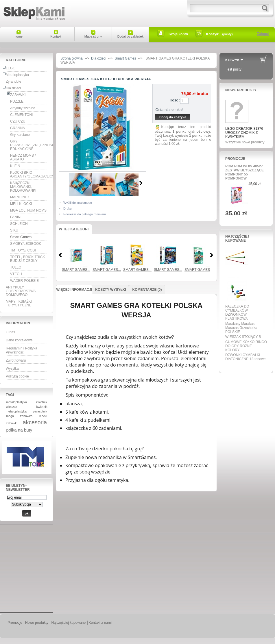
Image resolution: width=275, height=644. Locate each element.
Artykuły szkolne (23, 108)
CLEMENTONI (21, 115)
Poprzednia (60, 255)
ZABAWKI (18, 95)
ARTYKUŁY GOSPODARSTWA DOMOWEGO (21, 291)
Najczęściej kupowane (237, 238)
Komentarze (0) (147, 290)
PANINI (16, 217)
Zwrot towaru (16, 360)
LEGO (11, 68)
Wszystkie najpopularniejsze (244, 366)
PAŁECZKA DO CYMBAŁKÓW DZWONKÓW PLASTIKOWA (237, 312)
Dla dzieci (13, 88)
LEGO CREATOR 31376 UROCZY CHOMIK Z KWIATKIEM (244, 133)
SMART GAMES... (76, 270)
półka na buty (19, 430)
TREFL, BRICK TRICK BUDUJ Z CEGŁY (27, 259)
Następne (141, 183)
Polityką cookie (17, 376)
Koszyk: (213, 34)
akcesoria (35, 422)
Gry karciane (20, 135)
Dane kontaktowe (19, 340)
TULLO (16, 267)
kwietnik (42, 402)
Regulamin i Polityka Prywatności (22, 350)
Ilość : (175, 100)
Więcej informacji (74, 290)
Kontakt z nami (100, 623)
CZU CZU (18, 121)
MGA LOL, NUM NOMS (28, 210)
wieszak (12, 407)
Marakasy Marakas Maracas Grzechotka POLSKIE (241, 328)
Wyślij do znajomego (78, 203)
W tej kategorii (74, 229)
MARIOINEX (20, 197)
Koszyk (232, 60)
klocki (43, 416)
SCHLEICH (19, 224)
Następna (212, 255)
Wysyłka (12, 369)
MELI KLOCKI (21, 204)
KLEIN (15, 166)
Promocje (235, 159)
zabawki (12, 423)
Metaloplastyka (17, 75)
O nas (10, 332)
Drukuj (68, 208)
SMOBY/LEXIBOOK (26, 244)
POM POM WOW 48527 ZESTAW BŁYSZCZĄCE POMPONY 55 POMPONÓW (244, 172)
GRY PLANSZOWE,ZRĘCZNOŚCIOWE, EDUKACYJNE (29, 145)
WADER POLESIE (24, 281)
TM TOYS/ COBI (23, 250)
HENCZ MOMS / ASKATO (23, 157)
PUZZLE (17, 101)
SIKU (14, 230)
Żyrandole (13, 82)
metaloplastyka (16, 402)
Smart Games (21, 237)
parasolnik (40, 411)
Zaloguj (263, 34)
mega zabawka (19, 416)
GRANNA (17, 128)
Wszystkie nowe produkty (245, 142)
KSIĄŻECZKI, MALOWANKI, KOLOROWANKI (23, 187)
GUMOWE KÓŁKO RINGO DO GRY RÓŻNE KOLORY (246, 346)
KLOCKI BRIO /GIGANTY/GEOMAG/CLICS (29, 174)
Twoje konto (178, 34)
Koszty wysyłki (110, 290)
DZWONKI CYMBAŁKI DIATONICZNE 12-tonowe (246, 357)
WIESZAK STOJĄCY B (243, 337)
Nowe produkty (241, 90)
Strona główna (72, 58)
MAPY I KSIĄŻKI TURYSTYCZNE (19, 303)
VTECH (16, 274)
